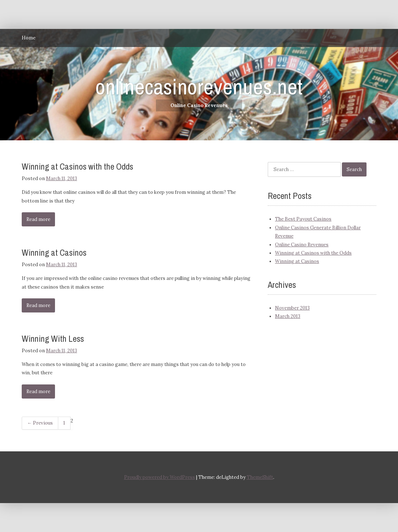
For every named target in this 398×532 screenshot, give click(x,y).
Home (29, 38)
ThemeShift (260, 477)
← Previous (40, 423)
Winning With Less (53, 339)
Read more (38, 219)
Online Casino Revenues (302, 245)
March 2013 (288, 316)
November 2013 (292, 308)
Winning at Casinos (54, 252)
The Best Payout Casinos (303, 219)
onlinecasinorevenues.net (199, 87)
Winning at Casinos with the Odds (77, 166)
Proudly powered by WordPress (160, 477)
